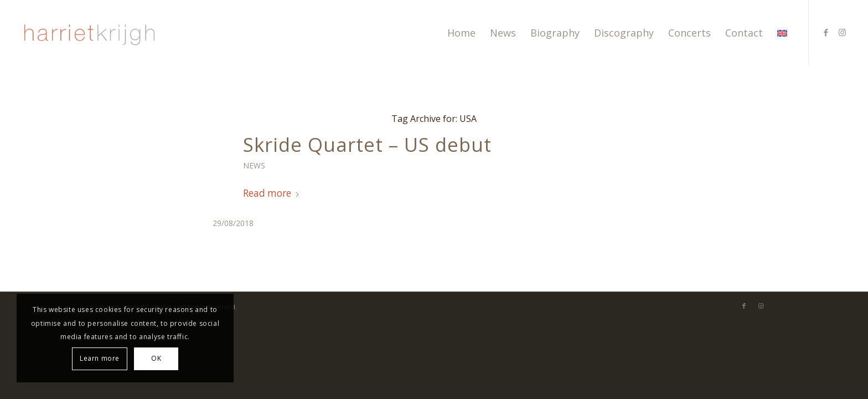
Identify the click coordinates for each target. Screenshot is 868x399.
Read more (272, 193)
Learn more (100, 358)
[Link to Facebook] (826, 32)
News (254, 165)
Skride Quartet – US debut (367, 144)
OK (156, 358)
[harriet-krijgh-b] (88, 33)
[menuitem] (461, 33)
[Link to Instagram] (843, 32)
